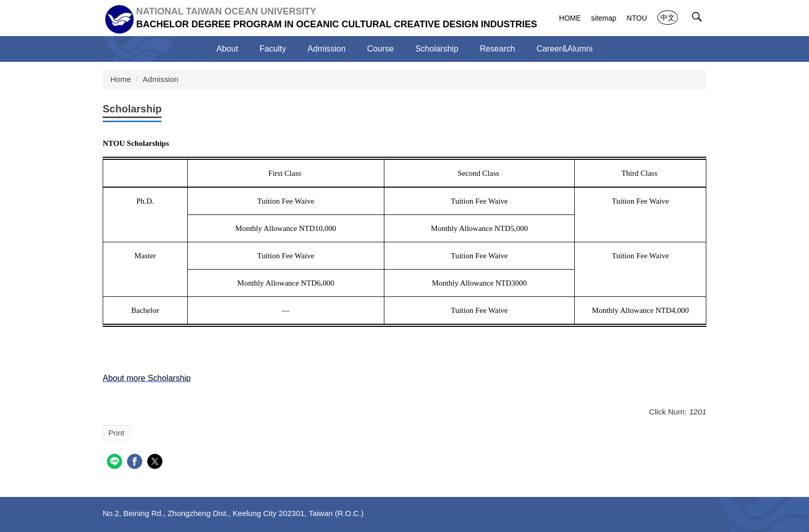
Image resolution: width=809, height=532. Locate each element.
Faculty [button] (273, 49)
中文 (668, 18)
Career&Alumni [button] (564, 49)
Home (121, 79)
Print (116, 433)
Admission (161, 79)
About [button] (228, 49)
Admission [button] (327, 49)
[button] (699, 19)
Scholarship (132, 109)
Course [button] (381, 49)
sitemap (604, 18)
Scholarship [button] (437, 49)
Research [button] (497, 49)
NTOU (637, 18)
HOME (570, 18)
